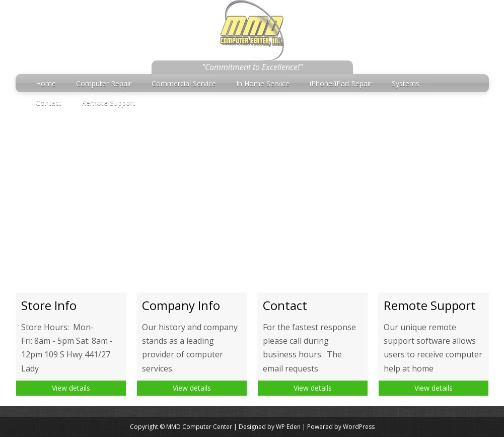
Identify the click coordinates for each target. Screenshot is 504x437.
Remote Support (109, 103)
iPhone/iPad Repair (341, 83)
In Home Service (263, 83)
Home (46, 83)
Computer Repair (104, 83)
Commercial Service (184, 83)
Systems (406, 83)
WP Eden (288, 427)
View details (71, 388)
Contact (49, 103)
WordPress (359, 427)
